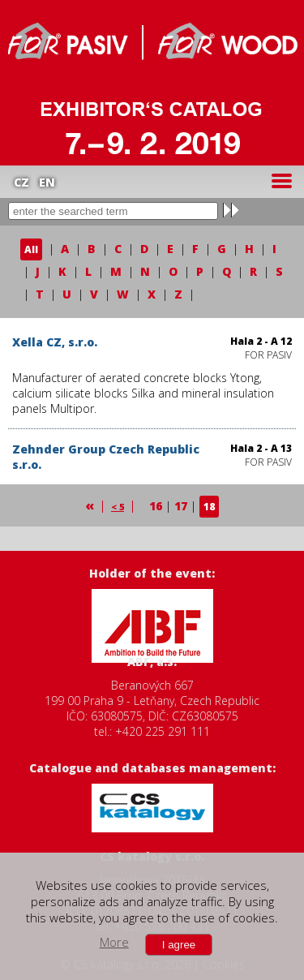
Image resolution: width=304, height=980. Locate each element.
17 (181, 506)
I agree (179, 945)
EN (47, 182)
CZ (21, 182)
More (114, 942)
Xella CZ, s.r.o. (55, 342)
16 (156, 506)
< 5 (118, 507)
